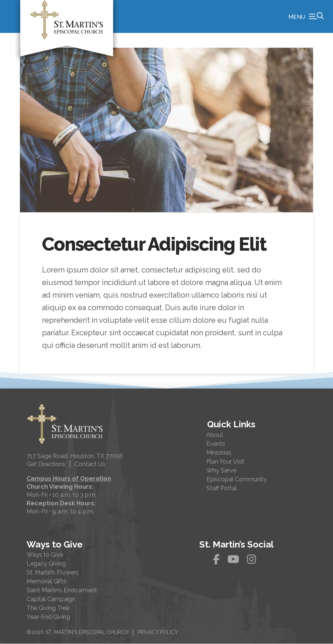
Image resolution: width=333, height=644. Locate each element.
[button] (306, 17)
